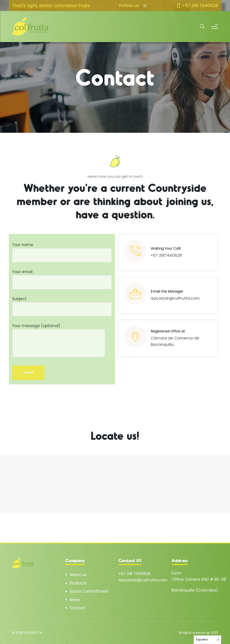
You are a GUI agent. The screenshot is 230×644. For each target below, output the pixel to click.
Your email (62, 277)
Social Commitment (89, 591)
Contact (78, 608)
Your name (62, 250)
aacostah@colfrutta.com (143, 580)
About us (78, 575)
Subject (62, 304)
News (75, 600)
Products (78, 583)
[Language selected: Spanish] (207, 640)
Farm (176, 573)
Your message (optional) (59, 341)
